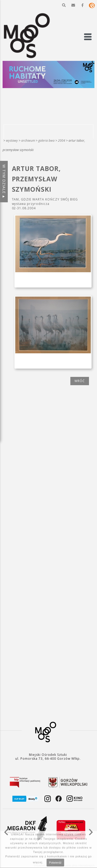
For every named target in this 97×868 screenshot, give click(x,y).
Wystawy (12, 141)
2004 (62, 141)
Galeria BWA (46, 141)
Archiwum (28, 141)
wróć (80, 381)
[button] (64, 5)
